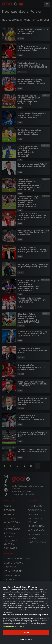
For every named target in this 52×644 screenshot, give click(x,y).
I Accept (26, 632)
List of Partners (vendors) (13, 626)
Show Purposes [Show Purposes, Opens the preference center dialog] (26, 639)
